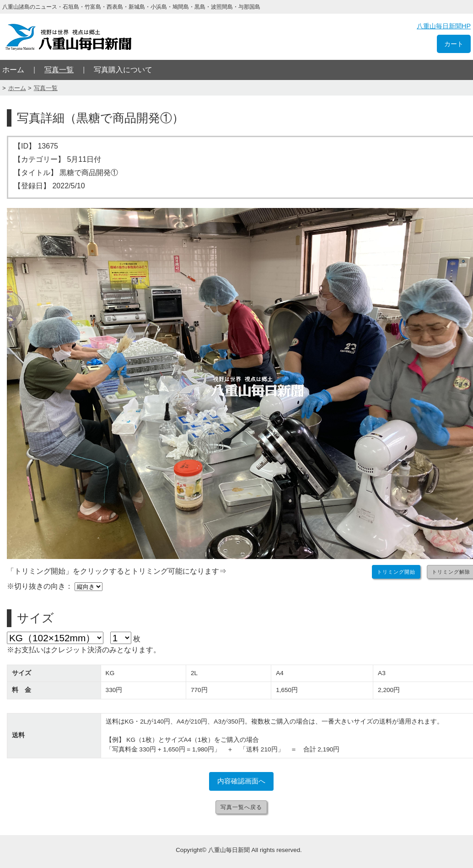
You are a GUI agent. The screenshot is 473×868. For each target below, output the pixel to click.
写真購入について (123, 70)
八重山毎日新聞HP (444, 26)
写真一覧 (59, 70)
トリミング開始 (396, 572)
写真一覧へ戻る (241, 807)
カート (454, 44)
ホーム (13, 70)
